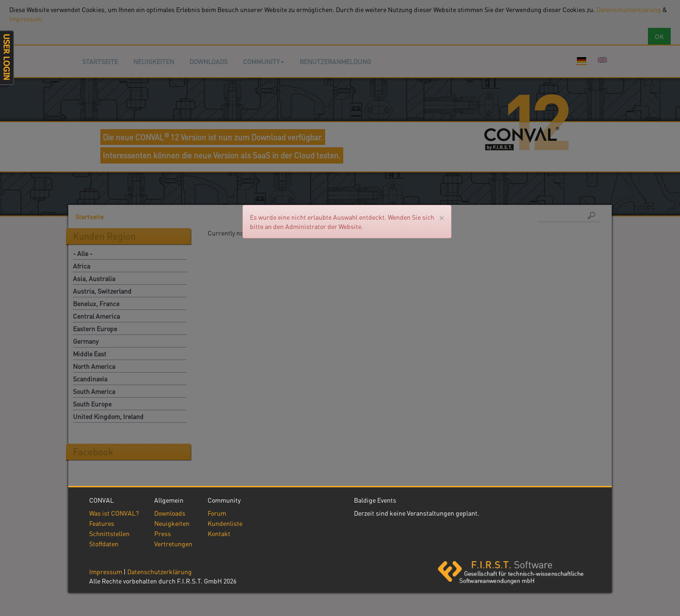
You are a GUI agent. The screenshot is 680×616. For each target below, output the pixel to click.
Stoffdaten (104, 544)
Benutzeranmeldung (335, 61)
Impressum (106, 571)
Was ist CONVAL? (114, 513)
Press (163, 533)
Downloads (209, 61)
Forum (217, 513)
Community (264, 61)
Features (102, 523)
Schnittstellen (109, 533)
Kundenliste (225, 523)
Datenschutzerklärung (160, 571)
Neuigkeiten (154, 61)
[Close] (441, 217)
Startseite (100, 61)
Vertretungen (173, 544)
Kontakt (219, 533)
